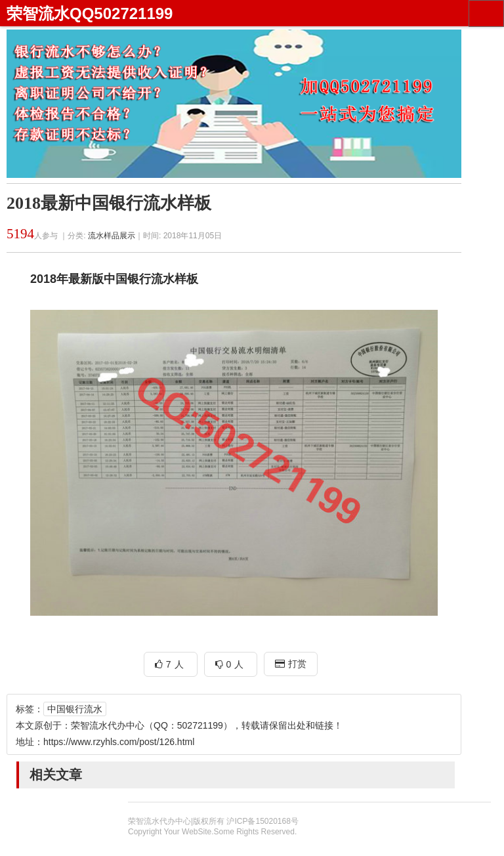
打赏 (291, 664)
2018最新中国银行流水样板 (109, 203)
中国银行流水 (75, 709)
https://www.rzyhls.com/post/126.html (119, 742)
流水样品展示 (112, 236)
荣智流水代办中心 (108, 725)
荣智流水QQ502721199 (90, 13)
